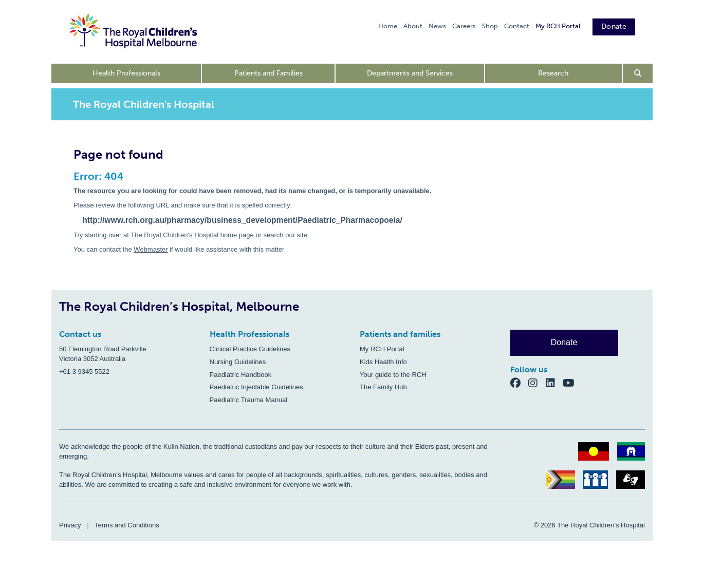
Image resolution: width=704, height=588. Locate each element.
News (437, 26)
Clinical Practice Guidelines (250, 349)
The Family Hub (383, 387)
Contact (517, 26)
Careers (464, 26)
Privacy (70, 525)
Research (553, 73)
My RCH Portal (558, 26)
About (413, 26)
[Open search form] (638, 73)
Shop (490, 26)
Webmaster (151, 249)
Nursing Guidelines (238, 362)
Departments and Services (410, 73)
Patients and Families (268, 73)
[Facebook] (520, 383)
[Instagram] (537, 383)
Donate (614, 26)
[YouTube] (572, 383)
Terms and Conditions (127, 525)
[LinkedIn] (554, 383)
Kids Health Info (383, 362)
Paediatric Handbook (241, 375)
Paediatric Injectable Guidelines (256, 387)
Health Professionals (126, 73)
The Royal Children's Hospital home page (192, 235)
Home (388, 26)
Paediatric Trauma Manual (249, 400)
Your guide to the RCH (393, 375)
